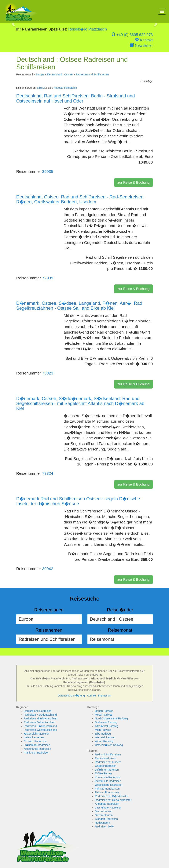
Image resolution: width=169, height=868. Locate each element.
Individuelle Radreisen (108, 781)
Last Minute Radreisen (108, 808)
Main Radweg (103, 730)
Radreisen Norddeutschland (40, 715)
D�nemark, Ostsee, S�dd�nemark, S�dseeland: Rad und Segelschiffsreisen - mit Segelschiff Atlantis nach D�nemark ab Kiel (80, 403)
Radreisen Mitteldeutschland (41, 718)
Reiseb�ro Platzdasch (88, 29)
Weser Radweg (104, 741)
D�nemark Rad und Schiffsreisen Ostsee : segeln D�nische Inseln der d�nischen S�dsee (78, 501)
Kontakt (144, 40)
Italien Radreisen (34, 737)
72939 (48, 278)
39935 (48, 171)
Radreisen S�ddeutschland (40, 726)
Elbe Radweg (103, 734)
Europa (40, 74)
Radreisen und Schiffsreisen (92, 74)
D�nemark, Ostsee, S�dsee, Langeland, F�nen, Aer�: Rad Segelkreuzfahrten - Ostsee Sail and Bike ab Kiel (79, 306)
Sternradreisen (104, 811)
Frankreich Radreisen (37, 753)
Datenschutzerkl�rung (71, 696)
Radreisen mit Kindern (108, 762)
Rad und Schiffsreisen (108, 754)
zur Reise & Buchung (133, 183)
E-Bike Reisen (103, 773)
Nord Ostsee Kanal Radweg (112, 718)
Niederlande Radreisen (37, 749)
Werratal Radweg (105, 737)
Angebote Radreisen (107, 804)
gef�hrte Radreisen (107, 770)
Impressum (105, 696)
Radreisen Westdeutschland (40, 730)
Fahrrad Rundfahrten (107, 789)
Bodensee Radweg (106, 722)
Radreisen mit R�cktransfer (112, 796)
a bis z (41, 88)
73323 (48, 373)
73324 (48, 473)
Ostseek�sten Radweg (109, 745)
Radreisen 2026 (104, 826)
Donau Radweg (104, 711)
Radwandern (103, 823)
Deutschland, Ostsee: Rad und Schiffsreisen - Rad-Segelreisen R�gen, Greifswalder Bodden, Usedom (80, 199)
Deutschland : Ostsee (60, 74)
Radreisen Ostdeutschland (40, 722)
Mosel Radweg (104, 715)
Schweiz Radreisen (35, 741)
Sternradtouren (104, 815)
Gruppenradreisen (106, 766)
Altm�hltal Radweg (107, 726)
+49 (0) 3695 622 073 (132, 35)
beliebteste (71, 88)
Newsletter (141, 45)
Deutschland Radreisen (38, 711)
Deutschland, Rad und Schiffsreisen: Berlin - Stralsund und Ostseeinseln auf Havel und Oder (76, 98)
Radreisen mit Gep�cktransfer (113, 800)
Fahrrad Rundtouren (107, 792)
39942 (48, 569)
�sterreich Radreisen (37, 734)
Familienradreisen (106, 758)
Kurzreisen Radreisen (108, 777)
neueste (59, 88)
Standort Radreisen (107, 819)
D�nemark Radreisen (37, 745)
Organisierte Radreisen (109, 785)
